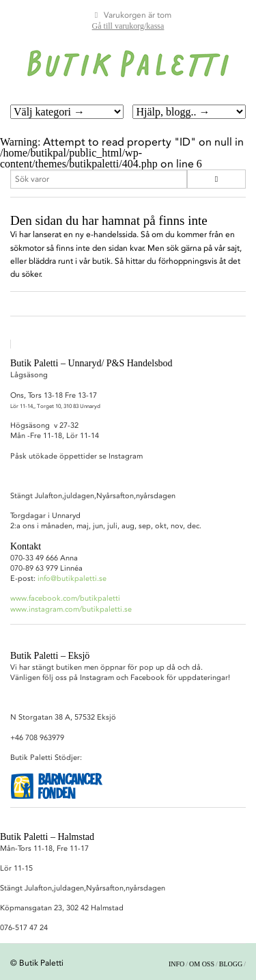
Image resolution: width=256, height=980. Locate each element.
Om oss (202, 964)
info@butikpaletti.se (72, 579)
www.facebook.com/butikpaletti (65, 598)
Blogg (231, 964)
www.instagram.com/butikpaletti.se (71, 609)
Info (176, 964)
